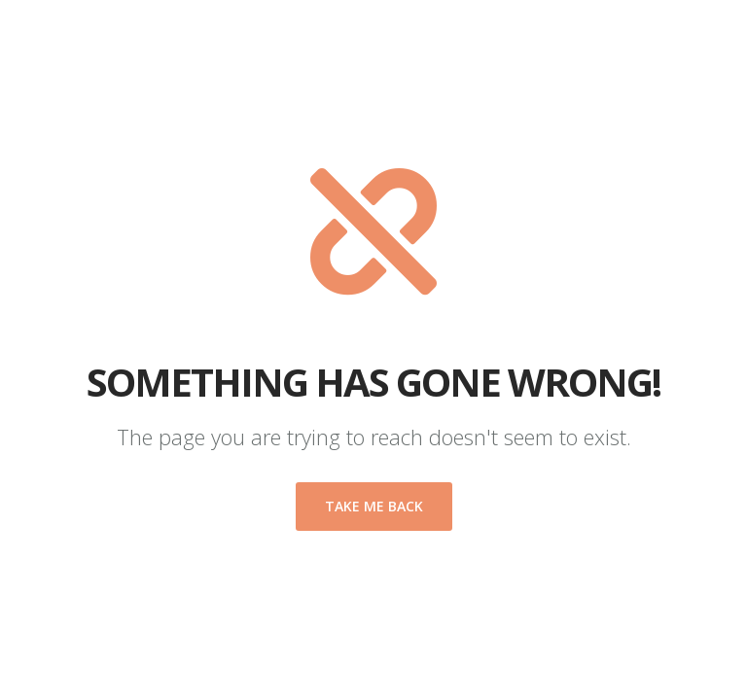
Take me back (374, 506)
